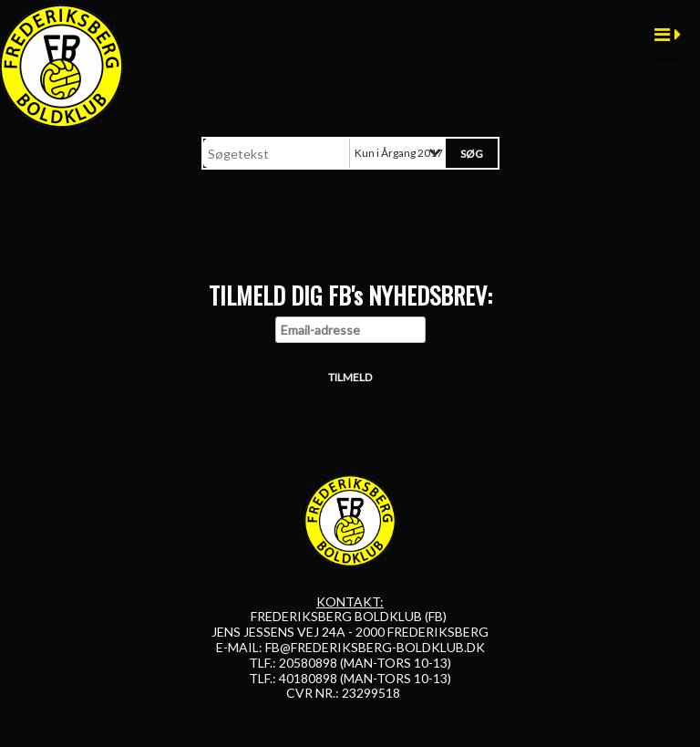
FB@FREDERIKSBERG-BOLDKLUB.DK (375, 647)
